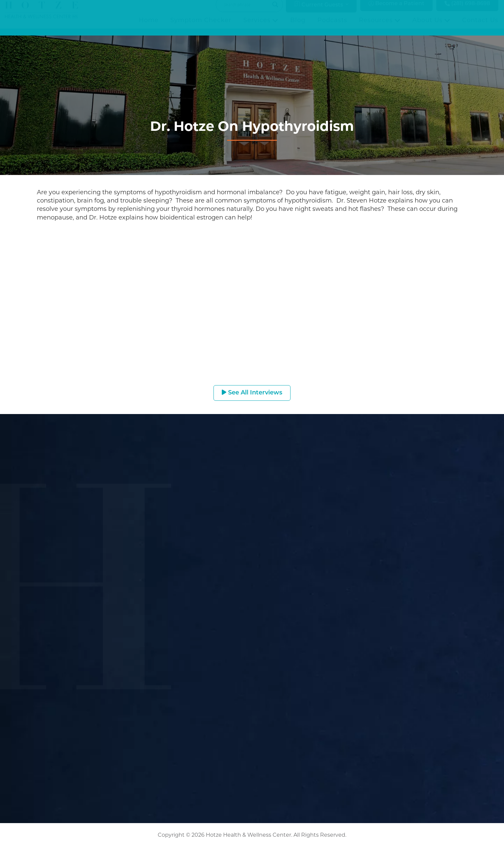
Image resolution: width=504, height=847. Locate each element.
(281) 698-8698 (467, 10)
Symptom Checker (201, 27)
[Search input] (246, 11)
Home (149, 27)
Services (261, 27)
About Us (431, 27)
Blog (298, 27)
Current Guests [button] (319, 11)
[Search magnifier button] (275, 11)
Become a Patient (396, 10)
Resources (380, 27)
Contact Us (480, 27)
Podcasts (332, 27)
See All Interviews (252, 393)
